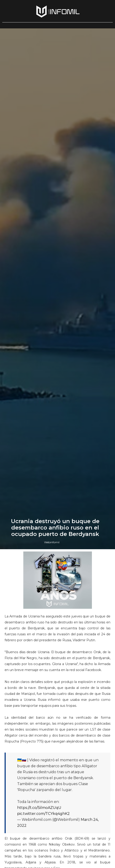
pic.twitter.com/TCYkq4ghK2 (43, 814)
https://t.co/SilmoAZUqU (39, 808)
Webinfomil (52, 542)
